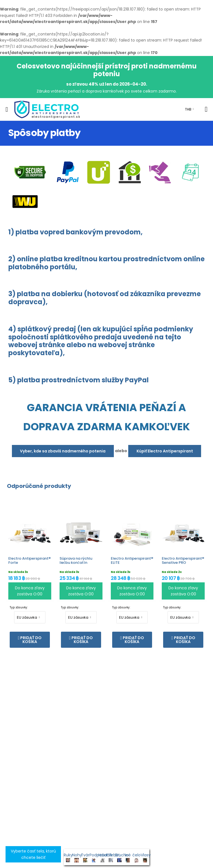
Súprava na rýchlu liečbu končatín (76, 561)
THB (188, 109)
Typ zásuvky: (19, 607)
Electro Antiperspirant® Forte (29, 561)
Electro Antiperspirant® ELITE (132, 561)
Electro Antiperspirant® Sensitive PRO (183, 561)
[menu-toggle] (7, 109)
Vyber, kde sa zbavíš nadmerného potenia (63, 451)
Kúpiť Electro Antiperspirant (165, 451)
